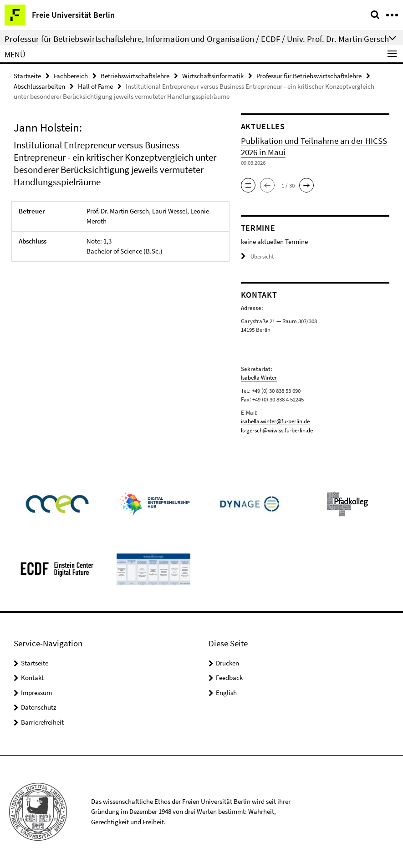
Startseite (27, 76)
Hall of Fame (95, 86)
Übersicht (257, 256)
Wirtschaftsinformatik (213, 76)
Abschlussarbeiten (39, 86)
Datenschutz (38, 707)
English (226, 693)
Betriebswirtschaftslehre (135, 76)
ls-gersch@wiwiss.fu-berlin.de (277, 430)
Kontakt (32, 678)
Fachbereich (71, 76)
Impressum (36, 693)
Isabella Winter (259, 378)
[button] (248, 185)
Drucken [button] (227, 663)
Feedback (229, 678)
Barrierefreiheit (42, 722)
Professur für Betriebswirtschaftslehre (309, 76)
